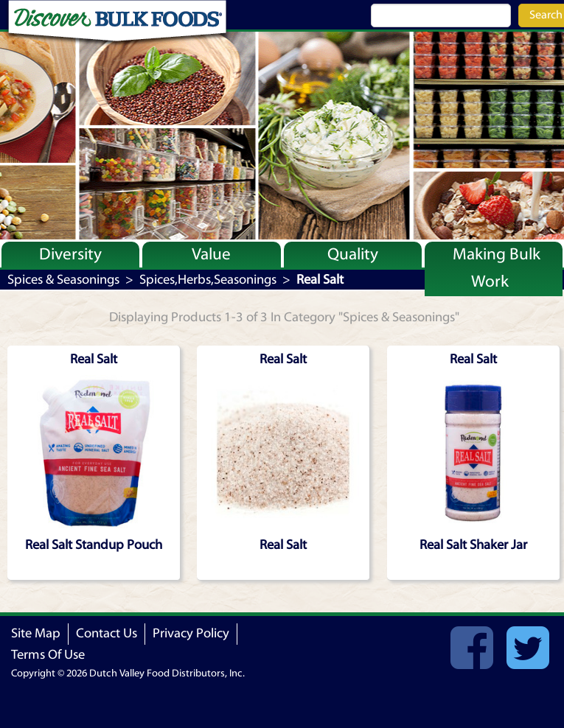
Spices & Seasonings (63, 280)
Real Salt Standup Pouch (94, 545)
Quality (353, 254)
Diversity (70, 254)
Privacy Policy (191, 633)
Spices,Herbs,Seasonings (208, 280)
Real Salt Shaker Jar (473, 545)
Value (211, 254)
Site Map (36, 633)
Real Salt (283, 545)
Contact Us (107, 633)
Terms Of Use (48, 655)
